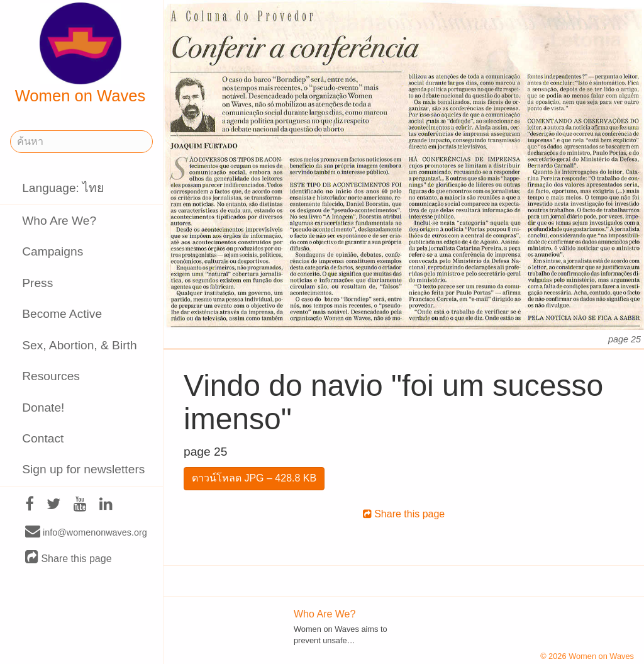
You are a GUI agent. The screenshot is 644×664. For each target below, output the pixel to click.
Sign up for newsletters (83, 469)
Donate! (43, 408)
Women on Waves (80, 53)
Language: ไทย (63, 188)
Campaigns (53, 251)
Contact (43, 438)
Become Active (62, 314)
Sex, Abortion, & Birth (79, 345)
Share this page (69, 558)
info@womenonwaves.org (86, 532)
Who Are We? (59, 221)
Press (37, 283)
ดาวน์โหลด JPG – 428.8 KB (254, 478)
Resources (51, 376)
